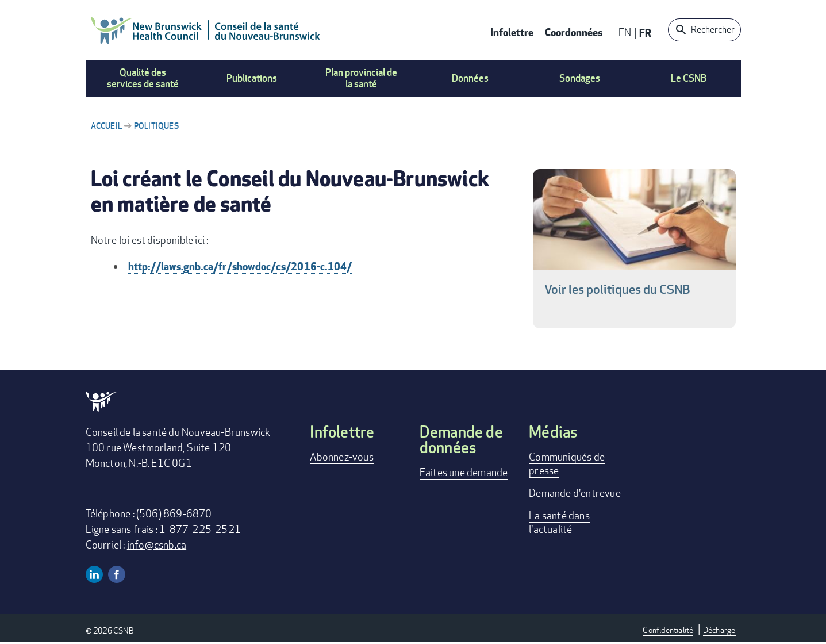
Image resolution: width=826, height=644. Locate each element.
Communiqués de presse (567, 463)
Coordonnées (574, 32)
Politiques (156, 126)
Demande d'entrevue (575, 493)
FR (645, 32)
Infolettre (512, 32)
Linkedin (94, 574)
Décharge (719, 630)
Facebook (117, 574)
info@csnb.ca (157, 545)
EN (625, 32)
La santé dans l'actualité (559, 522)
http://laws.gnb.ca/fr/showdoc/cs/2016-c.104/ (240, 266)
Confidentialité (668, 630)
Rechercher (713, 30)
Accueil (106, 126)
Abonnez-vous (341, 457)
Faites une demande (464, 472)
